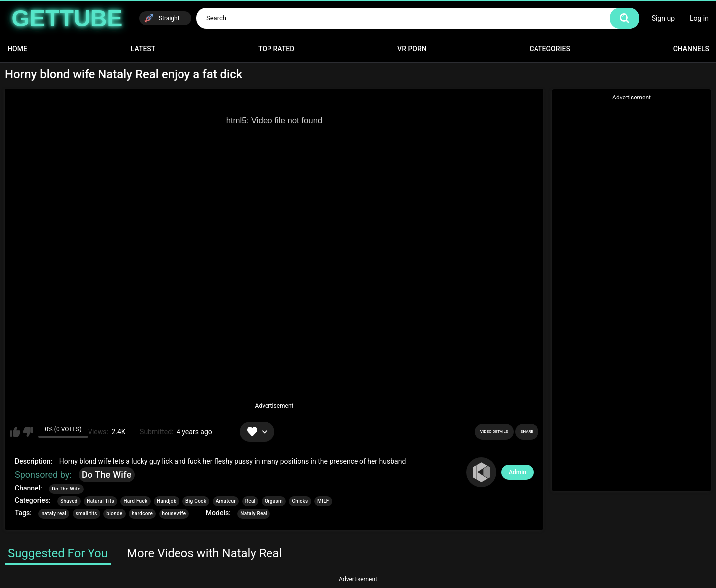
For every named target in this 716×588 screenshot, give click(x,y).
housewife (174, 514)
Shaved (69, 501)
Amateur (226, 501)
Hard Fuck (135, 501)
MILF (323, 501)
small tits (87, 514)
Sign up (663, 18)
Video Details (494, 432)
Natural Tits (100, 501)
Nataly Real (254, 514)
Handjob (167, 501)
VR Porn (412, 49)
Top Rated (276, 49)
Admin (517, 472)
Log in (699, 18)
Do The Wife (107, 474)
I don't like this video (28, 432)
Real (250, 501)
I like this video (15, 432)
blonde (114, 514)
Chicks (300, 501)
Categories (550, 49)
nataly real (54, 514)
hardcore (142, 514)
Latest (143, 49)
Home (17, 49)
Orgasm (274, 501)
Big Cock (196, 501)
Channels (691, 49)
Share (527, 432)
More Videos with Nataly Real (204, 553)
